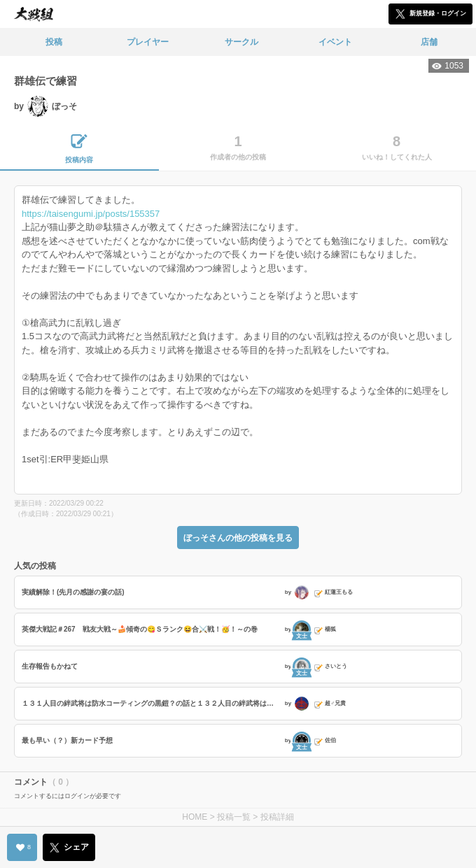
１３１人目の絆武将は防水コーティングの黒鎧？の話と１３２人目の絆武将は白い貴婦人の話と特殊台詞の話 (152, 703)
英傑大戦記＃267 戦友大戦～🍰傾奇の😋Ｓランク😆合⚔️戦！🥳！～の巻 (140, 629)
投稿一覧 (234, 817)
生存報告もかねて (50, 666)
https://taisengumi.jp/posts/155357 (91, 214)
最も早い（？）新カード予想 (67, 740)
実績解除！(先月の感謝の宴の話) (73, 592)
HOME (195, 817)
